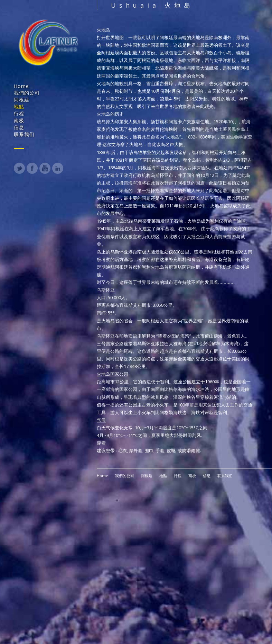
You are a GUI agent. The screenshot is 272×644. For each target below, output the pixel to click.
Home (21, 86)
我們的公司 (27, 93)
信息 (19, 127)
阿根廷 (22, 100)
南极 (19, 120)
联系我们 (24, 134)
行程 (19, 113)
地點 (19, 106)
